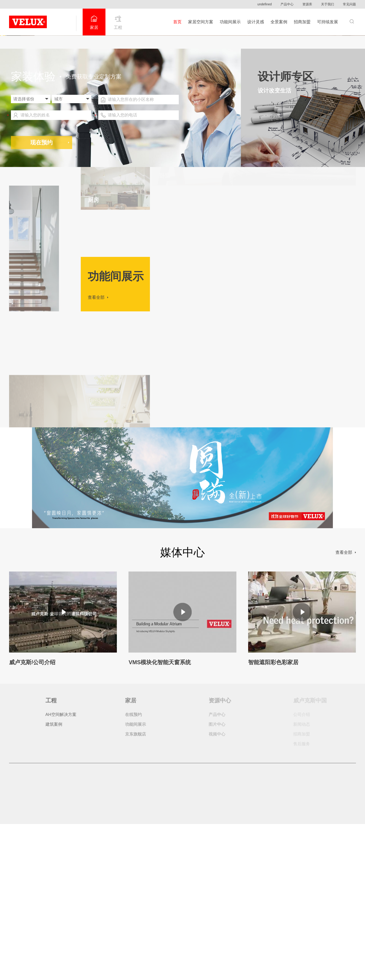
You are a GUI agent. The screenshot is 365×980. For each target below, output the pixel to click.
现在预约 (41, 298)
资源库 (307, 4)
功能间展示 (230, 22)
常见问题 (349, 4)
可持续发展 (328, 22)
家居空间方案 (201, 22)
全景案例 (279, 22)
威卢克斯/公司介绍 (32, 818)
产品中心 (287, 4)
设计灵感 (256, 22)
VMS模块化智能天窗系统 (160, 818)
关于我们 (328, 4)
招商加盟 (302, 22)
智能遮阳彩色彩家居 (273, 818)
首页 (177, 22)
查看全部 (96, 453)
